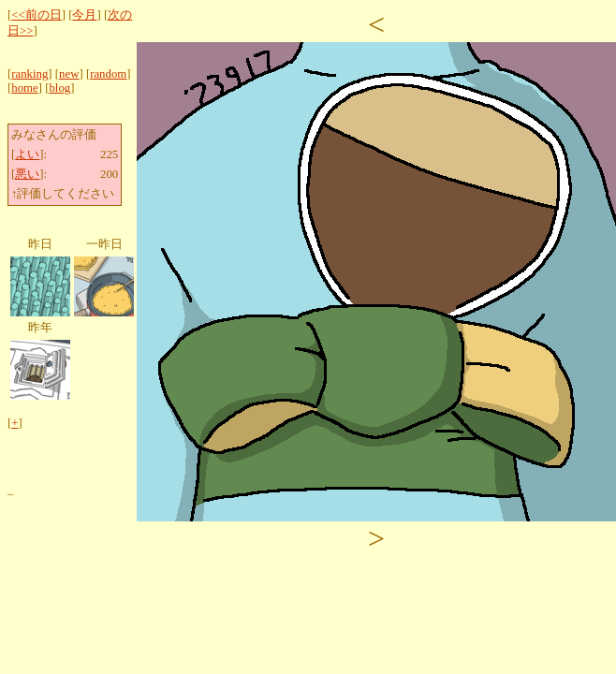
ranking (29, 74)
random (108, 74)
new (69, 74)
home (24, 88)
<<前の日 (36, 15)
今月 (84, 15)
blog (59, 88)
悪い (27, 174)
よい (27, 154)
